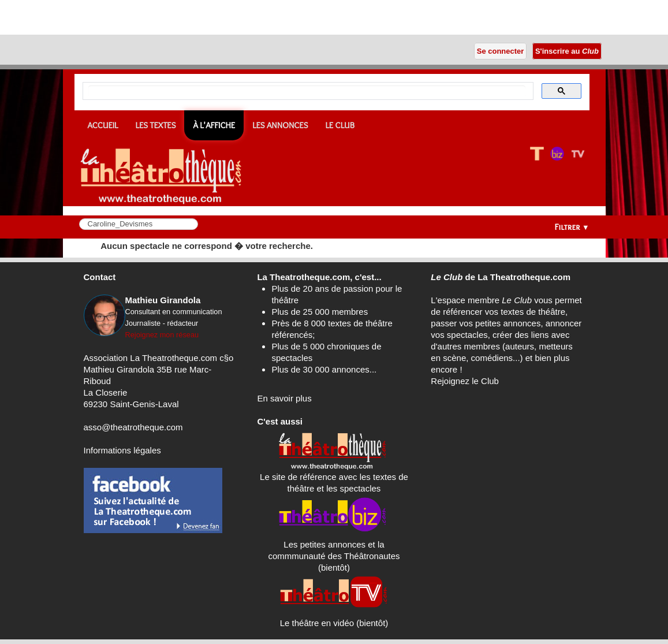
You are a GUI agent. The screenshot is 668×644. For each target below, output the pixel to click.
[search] (307, 91)
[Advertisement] (135, 17)
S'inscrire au (567, 51)
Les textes (156, 125)
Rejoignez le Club (465, 381)
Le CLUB (340, 125)
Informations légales (122, 450)
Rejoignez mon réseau (162, 335)
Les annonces (280, 125)
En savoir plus (284, 398)
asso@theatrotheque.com (133, 427)
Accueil (103, 125)
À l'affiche (214, 125)
